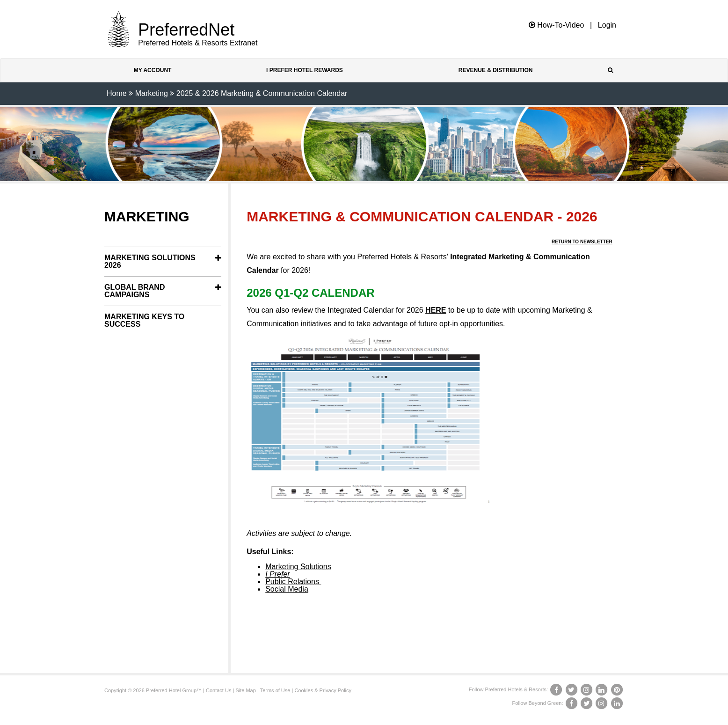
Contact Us (218, 690)
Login (607, 25)
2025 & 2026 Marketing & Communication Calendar (262, 93)
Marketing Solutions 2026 (150, 261)
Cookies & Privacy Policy (323, 690)
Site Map (245, 690)
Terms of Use (275, 690)
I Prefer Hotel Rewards (305, 70)
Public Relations (293, 582)
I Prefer (277, 574)
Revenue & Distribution (496, 70)
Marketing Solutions (298, 567)
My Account (153, 70)
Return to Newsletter (582, 242)
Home (117, 93)
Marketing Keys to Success (144, 320)
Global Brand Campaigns (135, 291)
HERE (436, 310)
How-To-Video (557, 25)
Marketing (152, 93)
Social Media (287, 589)
